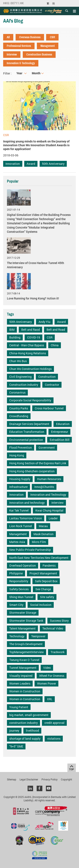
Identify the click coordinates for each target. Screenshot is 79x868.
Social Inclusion (41, 605)
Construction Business (39, 54)
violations (54, 739)
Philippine (16, 573)
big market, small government (29, 715)
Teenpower (38, 636)
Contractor (52, 385)
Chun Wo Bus (18, 361)
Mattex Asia (17, 542)
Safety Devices (19, 589)
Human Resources (49, 479)
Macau (43, 526)
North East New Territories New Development (39, 558)
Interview (12, 54)
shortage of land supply (25, 739)
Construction (47, 377)
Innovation (13, 164)
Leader (53, 518)
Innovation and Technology (48, 495)
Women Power (47, 683)
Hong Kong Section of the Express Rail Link (38, 463)
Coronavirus (17, 392)
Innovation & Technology (21, 63)
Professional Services (19, 46)
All (8, 37)
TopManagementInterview (27, 652)
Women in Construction (25, 691)
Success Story (59, 621)
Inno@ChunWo (44, 487)
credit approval (54, 723)
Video (47, 668)
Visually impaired (21, 676)
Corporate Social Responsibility (30, 400)
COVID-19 (34, 337)
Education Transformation (27, 432)
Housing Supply (20, 479)
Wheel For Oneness (52, 676)
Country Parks (19, 408)
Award (31, 164)
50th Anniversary (53, 164)
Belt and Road (56, 330)
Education (63, 424)
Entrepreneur (60, 432)
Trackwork (58, 652)
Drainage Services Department (29, 424)
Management (48, 46)
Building (15, 337)
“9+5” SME (16, 746)
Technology (17, 636)
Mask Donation (44, 534)
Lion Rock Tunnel (21, 526)
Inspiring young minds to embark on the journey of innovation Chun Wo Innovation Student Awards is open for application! (36, 145)
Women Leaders (20, 683)
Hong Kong (17, 455)
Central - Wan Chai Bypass (27, 345)
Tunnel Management (23, 668)
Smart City (16, 605)
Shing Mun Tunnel (21, 597)
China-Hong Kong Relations (28, 353)
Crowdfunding (19, 416)
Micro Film (39, 542)
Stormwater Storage (23, 613)
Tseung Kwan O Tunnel (24, 660)
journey (14, 731)
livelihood (32, 731)
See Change (43, 589)
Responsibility (19, 581)
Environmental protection (26, 440)
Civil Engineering (20, 377)
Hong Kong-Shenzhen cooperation (32, 471)
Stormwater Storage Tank (26, 621)
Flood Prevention (21, 448)
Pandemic (49, 565)
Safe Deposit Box (46, 581)
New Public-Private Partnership (30, 550)
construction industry (23, 723)
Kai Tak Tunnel (19, 510)
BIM (12, 330)
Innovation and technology (27, 503)
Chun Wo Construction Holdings (30, 369)
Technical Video (53, 628)
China (55, 345)
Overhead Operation (23, 565)
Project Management (43, 573)
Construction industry (24, 385)
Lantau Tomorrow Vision (26, 518)
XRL (50, 699)
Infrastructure (18, 487)
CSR (52, 37)
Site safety (47, 597)
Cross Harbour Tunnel (49, 408)
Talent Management (22, 628)
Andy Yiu (44, 322)
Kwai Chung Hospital (49, 510)
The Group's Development (26, 644)
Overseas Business (30, 37)
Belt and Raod (31, 330)
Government (47, 448)
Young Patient (19, 707)
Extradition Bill (60, 440)
